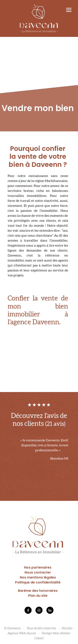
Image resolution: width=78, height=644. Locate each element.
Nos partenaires (38, 567)
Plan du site (38, 596)
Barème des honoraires (38, 591)
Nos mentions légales (38, 577)
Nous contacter (38, 572)
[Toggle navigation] (69, 10)
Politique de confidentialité (38, 582)
